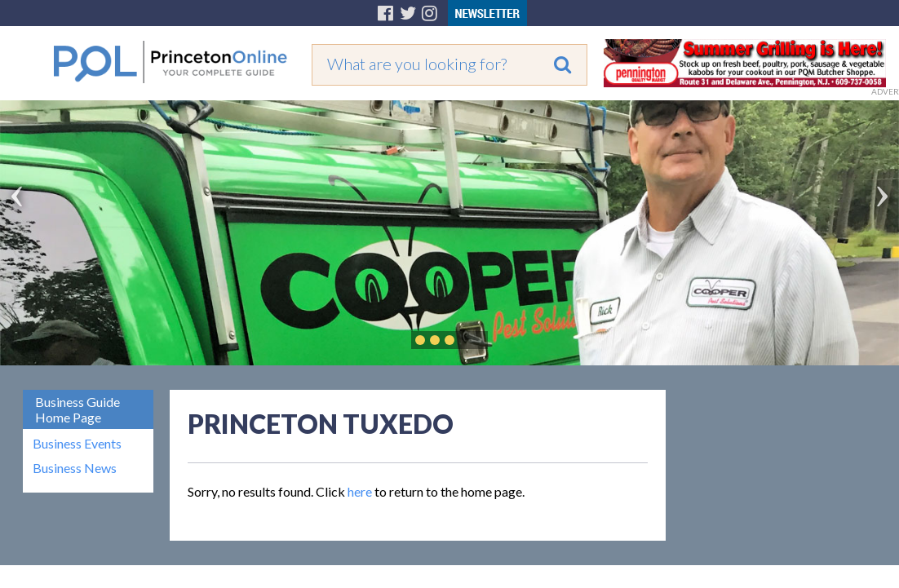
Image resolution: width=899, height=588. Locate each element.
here (360, 491)
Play (474, 340)
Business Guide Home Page (77, 409)
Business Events (77, 444)
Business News (75, 468)
